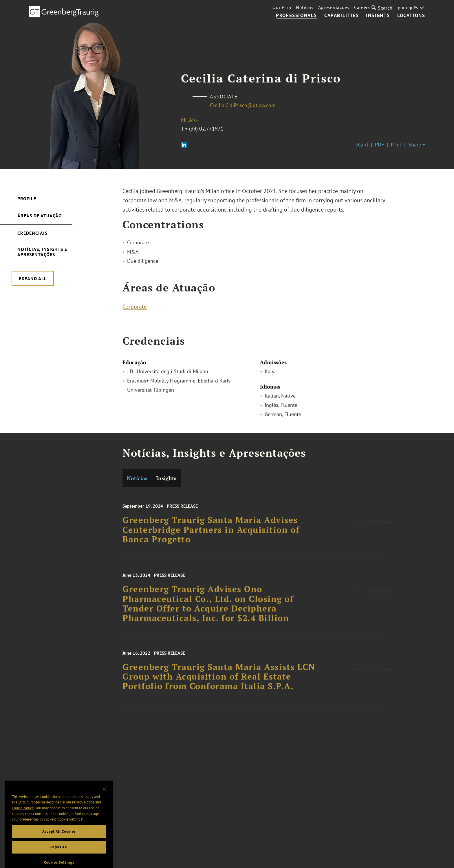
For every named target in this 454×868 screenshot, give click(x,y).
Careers (362, 7)
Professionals (296, 16)
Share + (417, 145)
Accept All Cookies (59, 840)
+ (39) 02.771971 (204, 129)
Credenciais (32, 233)
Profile (27, 199)
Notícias (305, 7)
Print (396, 145)
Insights (378, 16)
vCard (362, 145)
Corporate (135, 308)
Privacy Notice (83, 811)
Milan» (190, 120)
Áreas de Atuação (40, 216)
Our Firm (282, 7)
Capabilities (342, 16)
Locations (411, 16)
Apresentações (334, 7)
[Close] (104, 798)
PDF (379, 145)
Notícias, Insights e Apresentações (42, 252)
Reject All (59, 856)
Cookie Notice (23, 817)
